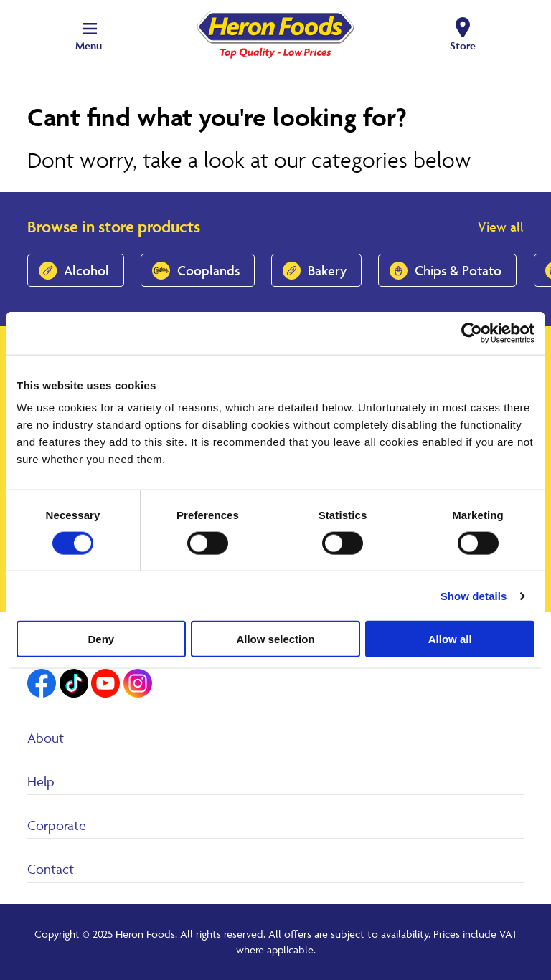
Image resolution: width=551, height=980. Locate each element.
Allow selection (275, 639)
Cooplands (208, 270)
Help (41, 781)
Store (463, 46)
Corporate (57, 825)
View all (501, 227)
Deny (101, 639)
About (46, 738)
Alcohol (86, 270)
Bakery (327, 270)
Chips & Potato (458, 270)
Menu (89, 46)
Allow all (450, 639)
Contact (51, 869)
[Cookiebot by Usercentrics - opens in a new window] (472, 333)
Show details (474, 595)
